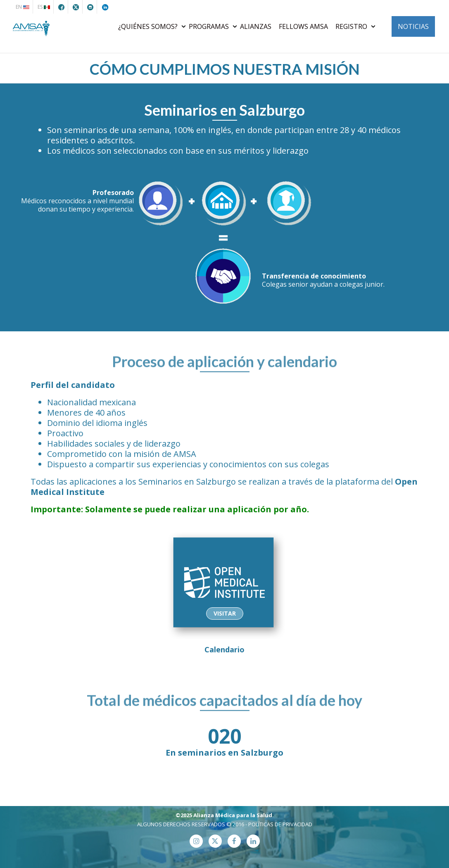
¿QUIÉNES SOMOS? (149, 26)
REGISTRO (352, 26)
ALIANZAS (256, 26)
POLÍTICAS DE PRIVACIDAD (280, 824)
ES (44, 7)
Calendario (225, 591)
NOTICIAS (413, 26)
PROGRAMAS (210, 26)
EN (23, 7)
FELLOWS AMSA (303, 26)
